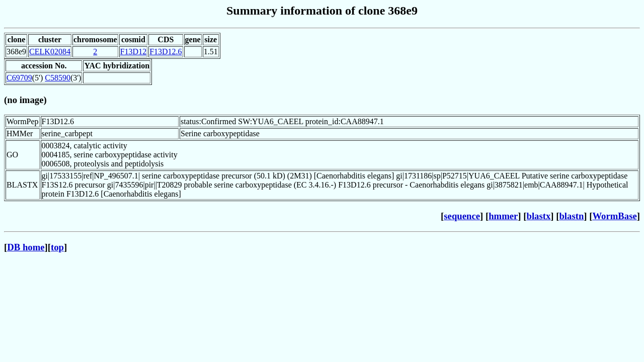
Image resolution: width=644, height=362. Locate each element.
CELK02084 (50, 52)
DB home (26, 247)
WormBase (614, 216)
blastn (571, 216)
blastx (539, 216)
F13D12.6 (166, 52)
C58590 (58, 78)
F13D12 (133, 52)
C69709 (19, 78)
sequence (462, 216)
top (57, 247)
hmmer (503, 216)
